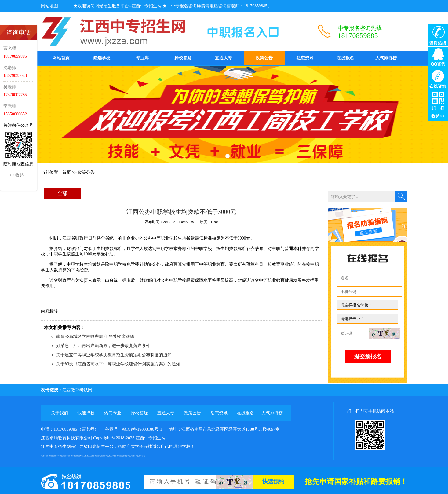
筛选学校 (102, 58)
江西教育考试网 (77, 390)
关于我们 (60, 413)
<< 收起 (17, 175)
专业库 (142, 58)
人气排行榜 (386, 58)
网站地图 (49, 6)
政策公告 (264, 58)
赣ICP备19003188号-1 (142, 429)
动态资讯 (305, 58)
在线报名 (345, 58)
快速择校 (86, 413)
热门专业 (113, 413)
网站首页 (61, 58)
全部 (62, 193)
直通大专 (224, 58)
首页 (67, 172)
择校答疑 (183, 58)
